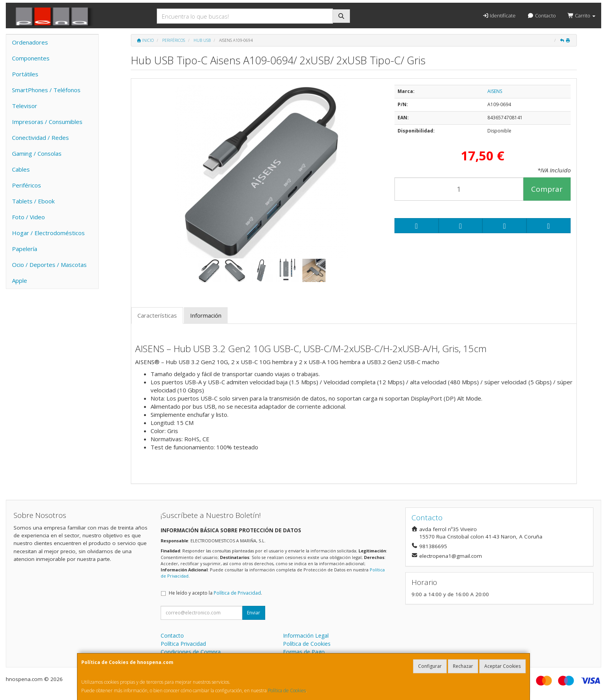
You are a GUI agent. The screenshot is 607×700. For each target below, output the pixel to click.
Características (157, 315)
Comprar (547, 189)
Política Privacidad (183, 644)
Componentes (31, 58)
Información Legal (306, 636)
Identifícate (499, 15)
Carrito (581, 15)
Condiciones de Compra (191, 652)
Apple (20, 280)
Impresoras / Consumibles (47, 122)
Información (206, 315)
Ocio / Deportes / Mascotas (49, 265)
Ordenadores (30, 42)
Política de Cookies (287, 691)
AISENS (495, 91)
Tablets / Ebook (33, 201)
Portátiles (25, 74)
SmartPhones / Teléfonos (46, 90)
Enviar (254, 613)
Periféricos (27, 185)
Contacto (541, 15)
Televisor (25, 106)
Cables (21, 169)
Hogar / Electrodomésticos (48, 233)
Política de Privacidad (237, 593)
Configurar (430, 666)
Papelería (25, 249)
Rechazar (463, 666)
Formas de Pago (304, 652)
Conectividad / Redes (40, 138)
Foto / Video (28, 217)
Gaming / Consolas (37, 153)
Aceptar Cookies (502, 666)
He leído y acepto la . (215, 593)
